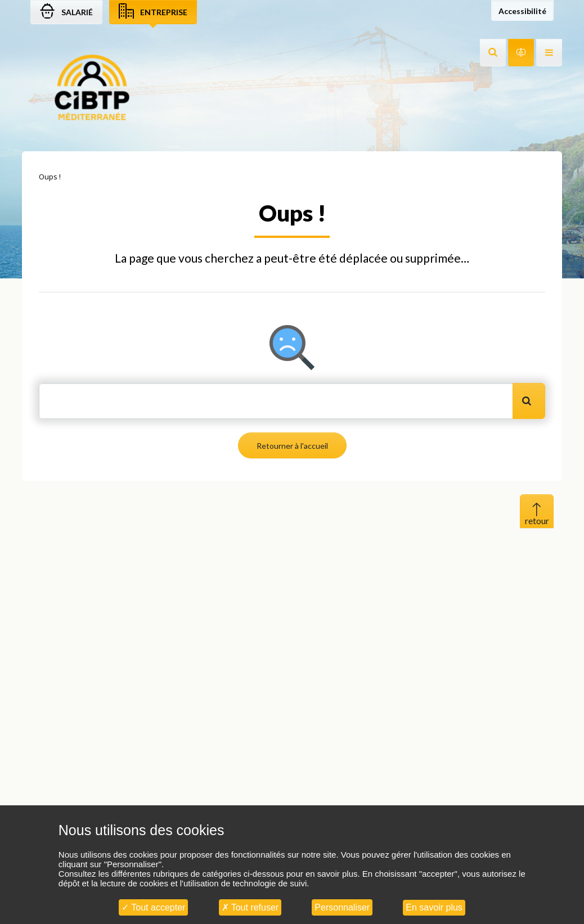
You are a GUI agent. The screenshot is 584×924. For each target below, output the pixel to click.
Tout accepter (153, 907)
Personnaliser (342, 907)
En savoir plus (434, 907)
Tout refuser (250, 907)
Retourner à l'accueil (292, 446)
